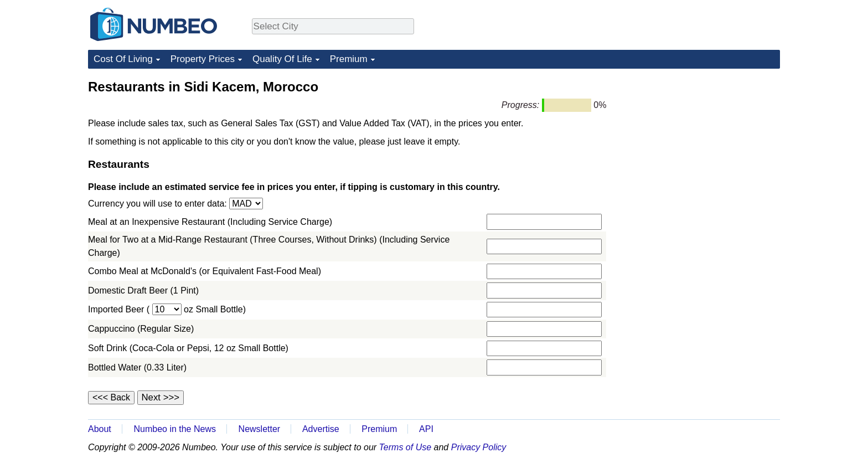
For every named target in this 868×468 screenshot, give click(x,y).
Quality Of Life (282, 59)
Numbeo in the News (175, 429)
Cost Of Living (123, 59)
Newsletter (260, 429)
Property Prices (203, 59)
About (100, 429)
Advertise (321, 429)
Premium (349, 59)
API (426, 429)
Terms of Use (405, 447)
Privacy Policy (479, 447)
